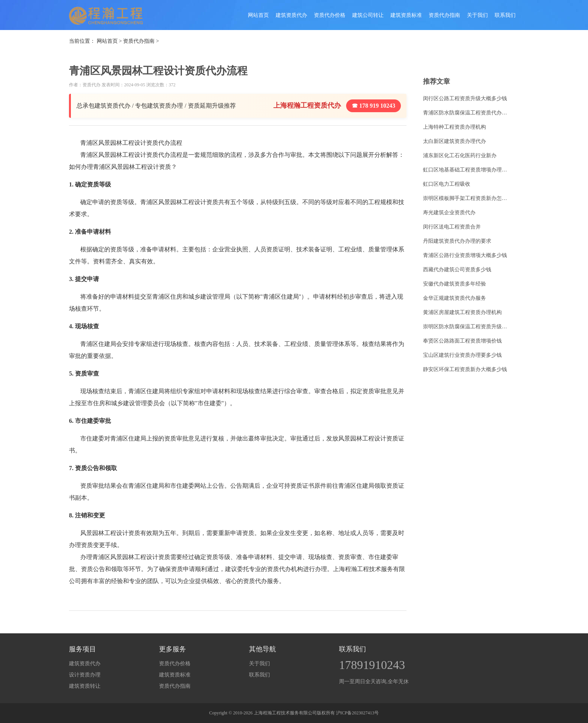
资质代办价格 (330, 15)
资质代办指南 (444, 15)
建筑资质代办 (291, 15)
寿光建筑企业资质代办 (449, 213)
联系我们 (505, 15)
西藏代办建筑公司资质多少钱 (457, 270)
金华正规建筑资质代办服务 (454, 298)
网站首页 (258, 15)
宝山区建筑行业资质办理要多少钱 (462, 355)
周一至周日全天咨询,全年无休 (374, 682)
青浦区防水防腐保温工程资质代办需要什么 (467, 113)
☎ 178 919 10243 (373, 106)
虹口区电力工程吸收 (447, 184)
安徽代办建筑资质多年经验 (454, 284)
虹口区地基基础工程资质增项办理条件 (467, 170)
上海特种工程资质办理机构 (454, 127)
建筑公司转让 (368, 15)
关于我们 (477, 15)
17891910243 (372, 665)
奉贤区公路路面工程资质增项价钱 (462, 341)
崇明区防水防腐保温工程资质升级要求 (467, 327)
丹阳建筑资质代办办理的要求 (457, 241)
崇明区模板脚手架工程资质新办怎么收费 (467, 198)
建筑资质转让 (85, 686)
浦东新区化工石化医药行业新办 (460, 156)
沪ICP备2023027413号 (358, 713)
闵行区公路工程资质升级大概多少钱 (465, 98)
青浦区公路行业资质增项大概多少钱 (465, 255)
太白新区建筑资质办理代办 (454, 141)
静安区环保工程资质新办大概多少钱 (465, 369)
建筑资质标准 (406, 15)
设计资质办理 (85, 675)
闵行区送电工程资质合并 (452, 227)
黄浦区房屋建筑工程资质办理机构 (462, 312)
